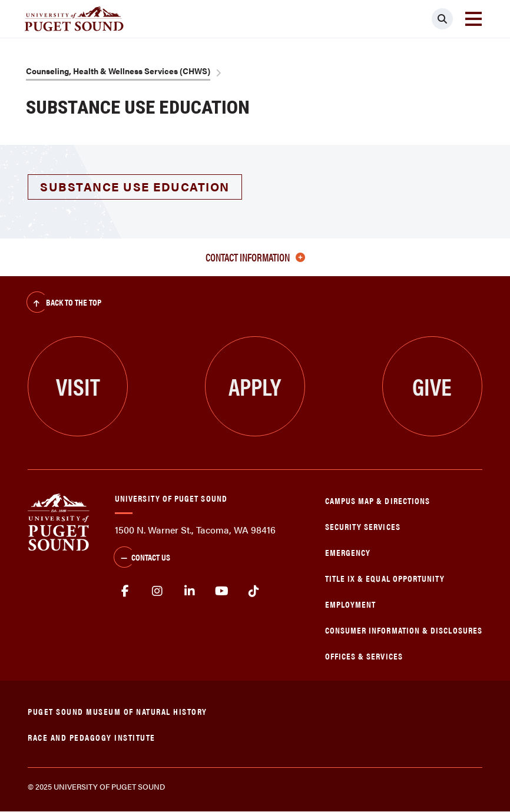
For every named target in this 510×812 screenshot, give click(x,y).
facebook (125, 591)
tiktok (254, 591)
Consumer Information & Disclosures (404, 630)
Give (432, 386)
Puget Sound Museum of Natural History (117, 711)
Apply (255, 386)
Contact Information (255, 257)
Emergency (348, 552)
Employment (351, 604)
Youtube (222, 591)
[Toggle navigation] (473, 19)
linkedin (189, 591)
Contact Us (142, 558)
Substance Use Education (135, 186)
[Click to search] (442, 19)
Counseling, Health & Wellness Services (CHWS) (118, 71)
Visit (78, 386)
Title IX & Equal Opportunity (385, 578)
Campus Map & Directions (378, 500)
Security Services (363, 526)
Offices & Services (364, 656)
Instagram (158, 591)
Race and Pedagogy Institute (92, 737)
